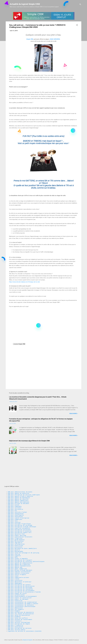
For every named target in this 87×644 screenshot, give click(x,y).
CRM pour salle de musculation (19, 612)
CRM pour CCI (12, 489)
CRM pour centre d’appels (17, 564)
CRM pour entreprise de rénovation (20, 581)
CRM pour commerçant (15, 499)
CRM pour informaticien (16, 528)
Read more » (74, 414)
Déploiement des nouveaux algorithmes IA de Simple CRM (29, 441)
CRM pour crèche (13, 569)
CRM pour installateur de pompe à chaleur (23, 598)
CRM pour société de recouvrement (20, 617)
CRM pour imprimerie (15, 527)
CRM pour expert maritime (17, 518)
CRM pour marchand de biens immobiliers (22, 534)
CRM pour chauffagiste (16, 494)
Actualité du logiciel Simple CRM (25, 4)
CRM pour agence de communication (20, 551)
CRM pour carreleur (15, 486)
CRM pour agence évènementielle (19, 554)
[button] (77, 25)
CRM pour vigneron (14, 542)
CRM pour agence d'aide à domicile (20, 472)
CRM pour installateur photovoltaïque (21, 602)
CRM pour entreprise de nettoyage (20, 580)
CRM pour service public (17, 629)
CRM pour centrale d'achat (17, 491)
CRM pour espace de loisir (17, 586)
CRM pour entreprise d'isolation (20, 513)
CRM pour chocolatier (15, 496)
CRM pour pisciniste (15, 532)
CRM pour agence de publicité (18, 469)
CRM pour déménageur (15, 575)
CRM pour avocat (13, 482)
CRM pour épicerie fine (16, 517)
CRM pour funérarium (15, 595)
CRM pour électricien (15, 530)
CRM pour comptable (15, 484)
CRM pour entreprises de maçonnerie (21, 609)
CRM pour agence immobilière (18, 477)
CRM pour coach (13, 566)
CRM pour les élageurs (16, 605)
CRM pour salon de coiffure (18, 616)
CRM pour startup (14, 540)
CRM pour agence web (15, 556)
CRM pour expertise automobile (19, 510)
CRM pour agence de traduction (19, 552)
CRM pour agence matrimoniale (18, 479)
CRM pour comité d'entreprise (18, 498)
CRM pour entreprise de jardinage (20, 506)
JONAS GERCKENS (55, 39)
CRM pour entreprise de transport (20, 547)
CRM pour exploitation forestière (20, 520)
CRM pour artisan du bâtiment (18, 481)
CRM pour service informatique (19, 621)
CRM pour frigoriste (15, 522)
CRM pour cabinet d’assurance (18, 563)
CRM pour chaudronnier (16, 493)
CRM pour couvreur (14, 503)
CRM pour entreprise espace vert (20, 515)
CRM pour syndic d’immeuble (18, 546)
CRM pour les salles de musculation (21, 610)
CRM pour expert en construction (20, 592)
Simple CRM (30, 39)
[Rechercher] (80, 5)
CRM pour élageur (14, 607)
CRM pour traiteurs (15, 619)
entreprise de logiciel (27, 640)
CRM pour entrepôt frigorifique (19, 505)
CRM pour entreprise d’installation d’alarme (24, 585)
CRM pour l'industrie (15, 624)
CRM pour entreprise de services (20, 627)
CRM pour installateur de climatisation (22, 597)
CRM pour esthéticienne (16, 588)
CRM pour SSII (13, 544)
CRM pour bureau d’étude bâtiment (20, 559)
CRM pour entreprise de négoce (19, 622)
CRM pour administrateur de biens (20, 467)
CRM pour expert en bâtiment (18, 593)
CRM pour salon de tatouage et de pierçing (23, 539)
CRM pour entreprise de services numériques (24, 470)
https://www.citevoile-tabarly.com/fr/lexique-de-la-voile (24, 282)
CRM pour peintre (14, 535)
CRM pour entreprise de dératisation (21, 578)
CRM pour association (16, 626)
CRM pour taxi (13, 501)
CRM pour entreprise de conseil (19, 576)
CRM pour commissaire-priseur (18, 568)
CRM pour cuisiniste (15, 571)
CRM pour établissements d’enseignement (22, 590)
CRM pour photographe (15, 537)
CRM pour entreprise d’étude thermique (22, 508)
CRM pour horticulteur (16, 525)
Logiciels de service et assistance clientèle (25, 631)
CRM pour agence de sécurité (18, 476)
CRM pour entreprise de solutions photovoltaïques (26, 549)
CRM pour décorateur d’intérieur (20, 573)
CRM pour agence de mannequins (19, 474)
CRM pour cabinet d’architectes (19, 561)
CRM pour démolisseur (15, 604)
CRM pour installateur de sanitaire (21, 600)
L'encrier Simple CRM (19, 344)
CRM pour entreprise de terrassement (21, 583)
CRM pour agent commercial (17, 557)
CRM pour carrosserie (15, 488)
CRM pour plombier (14, 614)
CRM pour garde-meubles (16, 523)
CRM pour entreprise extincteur (19, 511)
